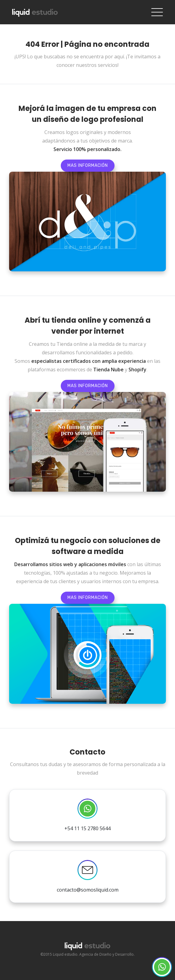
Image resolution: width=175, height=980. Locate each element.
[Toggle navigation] (157, 12)
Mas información (88, 165)
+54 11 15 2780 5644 (87, 815)
